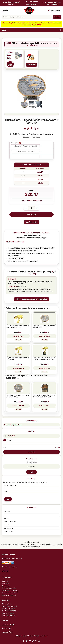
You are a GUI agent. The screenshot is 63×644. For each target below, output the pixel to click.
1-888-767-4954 (31, 4)
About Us (7, 518)
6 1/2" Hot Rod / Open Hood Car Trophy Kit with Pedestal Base (44, 359)
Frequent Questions (9, 588)
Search (57, 17)
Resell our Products (9, 595)
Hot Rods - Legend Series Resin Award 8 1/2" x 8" (44, 327)
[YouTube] (30, 641)
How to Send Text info (10, 593)
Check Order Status (9, 611)
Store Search (8, 515)
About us (5, 581)
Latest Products (8, 532)
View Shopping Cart (9, 615)
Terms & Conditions (10, 522)
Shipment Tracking (8, 608)
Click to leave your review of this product (31, 299)
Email (6, 491)
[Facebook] (24, 641)
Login (31, 472)
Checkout (31, 452)
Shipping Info (6, 604)
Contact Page (6, 628)
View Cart (11, 436)
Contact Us (7, 525)
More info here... (32, 45)
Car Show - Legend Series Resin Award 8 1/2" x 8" (18, 396)
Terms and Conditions (9, 590)
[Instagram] (26, 641)
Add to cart (31, 214)
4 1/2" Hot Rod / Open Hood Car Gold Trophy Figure (18, 327)
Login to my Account (9, 606)
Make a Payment (8, 613)
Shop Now (7, 512)
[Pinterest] (36, 641)
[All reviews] (31, 129)
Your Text (14, 143)
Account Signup (9, 528)
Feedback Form (7, 632)
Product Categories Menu (13, 425)
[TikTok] (33, 641)
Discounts (5, 584)
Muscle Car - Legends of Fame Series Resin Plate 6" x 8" (44, 396)
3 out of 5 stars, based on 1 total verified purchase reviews (31, 134)
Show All (32, 274)
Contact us (5, 586)
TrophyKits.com (31, 1)
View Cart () (56, 11)
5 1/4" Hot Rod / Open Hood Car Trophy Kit (18, 359)
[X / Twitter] (39, 641)
